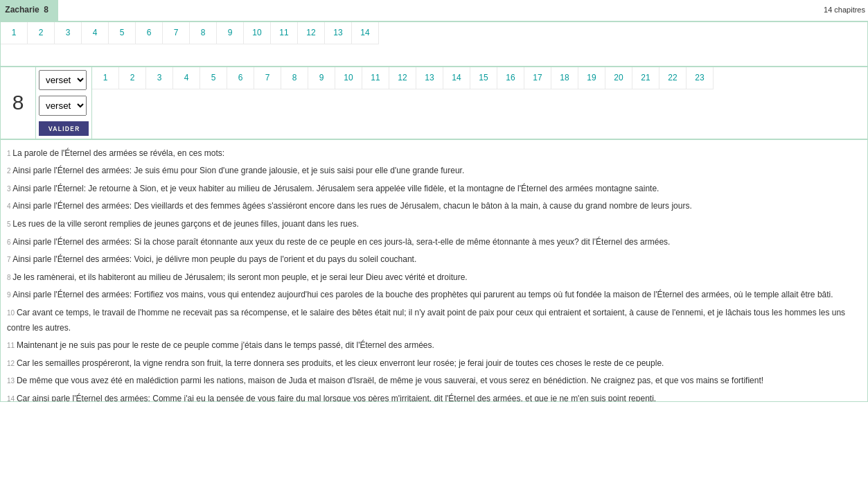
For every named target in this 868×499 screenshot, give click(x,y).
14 (365, 33)
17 (537, 78)
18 (564, 78)
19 (591, 78)
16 (510, 78)
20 (618, 78)
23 (699, 78)
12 (311, 33)
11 (284, 33)
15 (483, 78)
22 (672, 78)
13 (338, 33)
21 (645, 78)
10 (257, 33)
